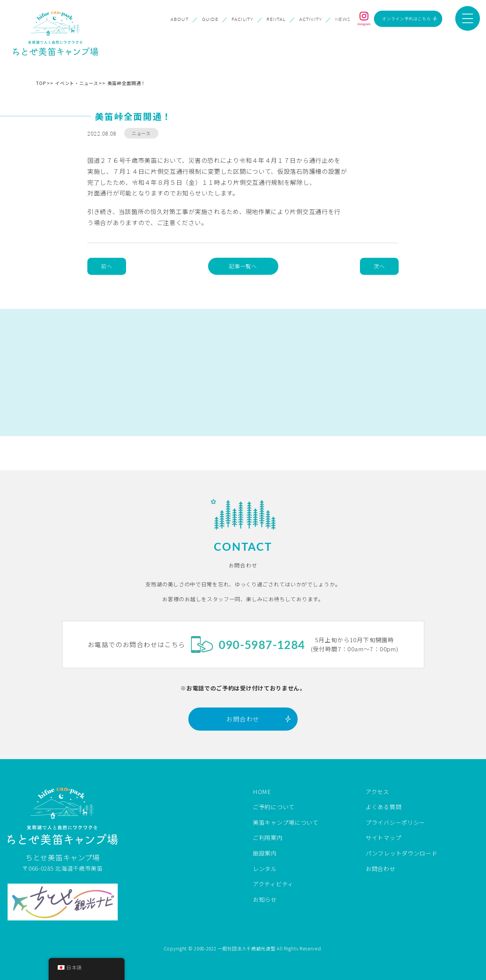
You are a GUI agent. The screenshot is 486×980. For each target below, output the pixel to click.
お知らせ (265, 899)
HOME (262, 792)
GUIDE (210, 19)
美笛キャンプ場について (286, 822)
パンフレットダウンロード (402, 853)
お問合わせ (243, 719)
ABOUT (180, 19)
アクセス (377, 792)
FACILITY (243, 19)
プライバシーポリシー (395, 822)
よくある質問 (383, 807)
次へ (379, 266)
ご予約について (274, 807)
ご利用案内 (268, 837)
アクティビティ (273, 884)
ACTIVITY (311, 19)
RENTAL (276, 19)
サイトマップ (383, 837)
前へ (107, 266)
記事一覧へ (243, 266)
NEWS (343, 19)
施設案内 (265, 853)
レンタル (265, 869)
